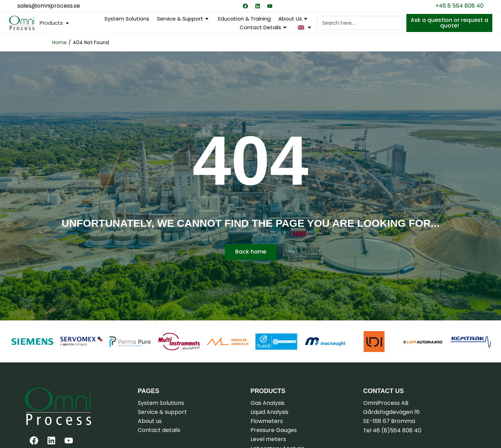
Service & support (184, 19)
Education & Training (244, 19)
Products (268, 391)
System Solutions (127, 19)
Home (59, 42)
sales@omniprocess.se (49, 6)
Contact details (264, 27)
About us (294, 19)
